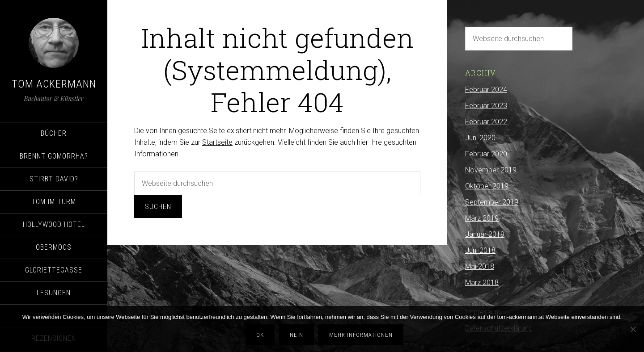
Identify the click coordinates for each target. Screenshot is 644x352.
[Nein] (633, 329)
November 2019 (491, 170)
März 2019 (482, 218)
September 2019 (492, 202)
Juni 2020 (480, 138)
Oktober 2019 (487, 186)
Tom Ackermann (54, 84)
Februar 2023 (486, 106)
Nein (297, 335)
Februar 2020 (486, 154)
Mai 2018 (480, 266)
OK (260, 335)
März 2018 (482, 283)
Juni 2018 (480, 250)
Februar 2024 (486, 90)
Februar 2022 (486, 122)
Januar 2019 (485, 234)
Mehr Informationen (361, 335)
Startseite (217, 142)
